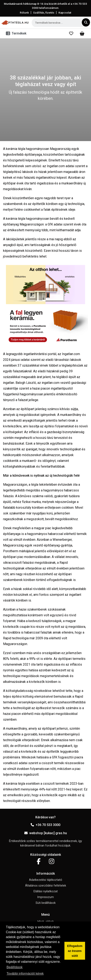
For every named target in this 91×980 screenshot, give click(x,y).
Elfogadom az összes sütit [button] (75, 951)
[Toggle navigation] (17, 33)
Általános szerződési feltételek (46, 886)
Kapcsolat (65, 13)
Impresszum (45, 897)
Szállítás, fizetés (44, 13)
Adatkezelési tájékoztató (46, 880)
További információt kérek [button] (25, 974)
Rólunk (24, 13)
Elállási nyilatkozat (46, 891)
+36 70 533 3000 (45, 825)
